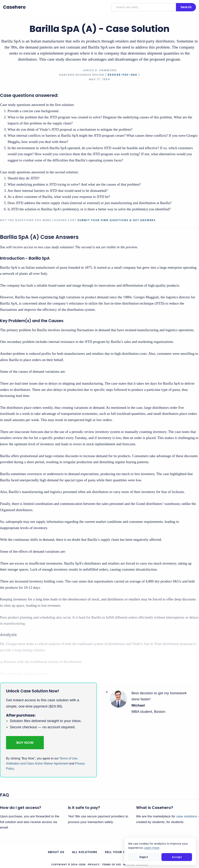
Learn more (152, 848)
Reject (144, 857)
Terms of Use (68, 758)
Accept (177, 857)
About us (56, 852)
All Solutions (85, 852)
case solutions (186, 816)
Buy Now (25, 743)
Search (186, 7)
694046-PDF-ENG (123, 75)
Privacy (94, 865)
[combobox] (144, 7)
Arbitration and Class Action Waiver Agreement (37, 763)
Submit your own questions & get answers (116, 220)
